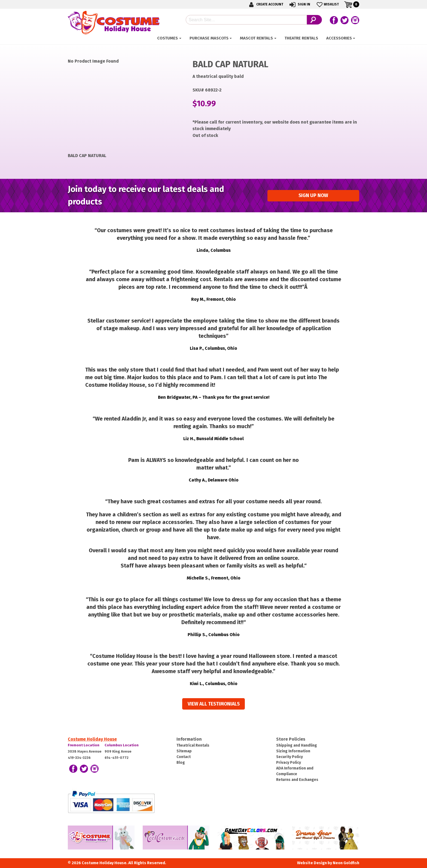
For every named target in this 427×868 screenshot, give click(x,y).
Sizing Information (293, 751)
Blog (181, 763)
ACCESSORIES (339, 38)
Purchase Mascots (209, 38)
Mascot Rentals (256, 38)
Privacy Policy (289, 763)
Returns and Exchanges (297, 780)
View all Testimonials (214, 704)
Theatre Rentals (301, 38)
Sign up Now (313, 196)
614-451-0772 (117, 758)
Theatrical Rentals (193, 745)
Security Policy (289, 757)
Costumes (167, 38)
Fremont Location (84, 745)
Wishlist (327, 4)
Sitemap (184, 751)
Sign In (299, 4)
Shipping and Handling (297, 745)
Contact (184, 757)
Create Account (265, 4)
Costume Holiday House (92, 739)
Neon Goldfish (346, 863)
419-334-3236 (79, 758)
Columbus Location (122, 745)
